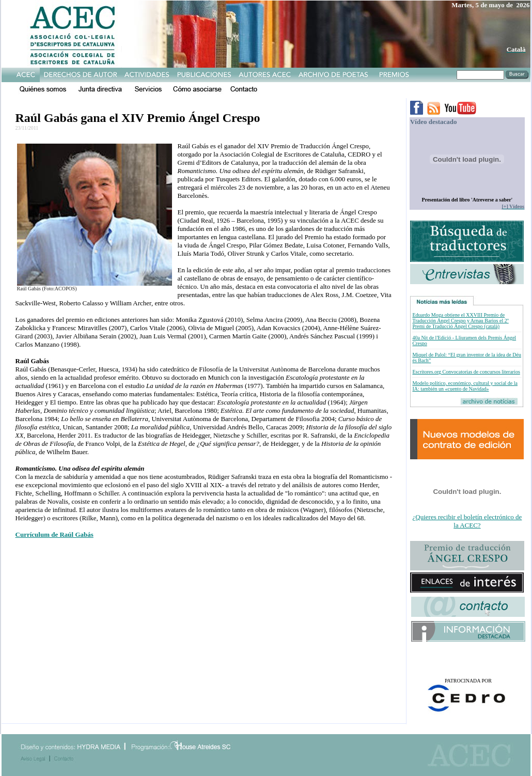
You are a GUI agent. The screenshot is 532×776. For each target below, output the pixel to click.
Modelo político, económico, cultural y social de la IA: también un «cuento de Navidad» (465, 386)
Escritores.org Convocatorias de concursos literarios (466, 372)
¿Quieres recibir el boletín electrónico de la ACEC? (467, 521)
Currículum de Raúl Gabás (54, 534)
